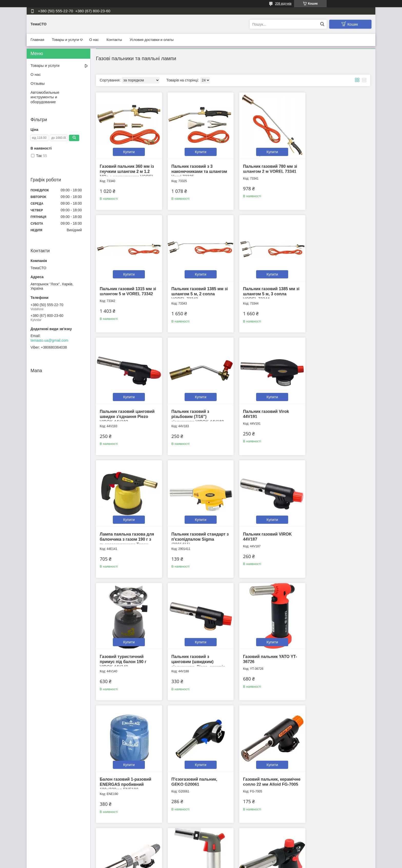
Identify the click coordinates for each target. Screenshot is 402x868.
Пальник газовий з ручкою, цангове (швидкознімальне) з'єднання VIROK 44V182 (198, 774)
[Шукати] (322, 24)
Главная (37, 40)
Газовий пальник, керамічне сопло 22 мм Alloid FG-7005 (193, 653)
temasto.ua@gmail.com (49, 340)
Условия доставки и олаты (152, 40)
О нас (94, 40)
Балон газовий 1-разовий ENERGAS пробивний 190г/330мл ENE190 (335, 532)
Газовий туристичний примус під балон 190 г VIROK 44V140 (123, 532)
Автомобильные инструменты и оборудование (45, 97)
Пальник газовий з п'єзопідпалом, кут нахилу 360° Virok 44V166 (266, 774)
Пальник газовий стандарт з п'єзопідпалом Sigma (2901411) (267, 411)
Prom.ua (225, 859)
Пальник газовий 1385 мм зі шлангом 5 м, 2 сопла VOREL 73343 (128, 291)
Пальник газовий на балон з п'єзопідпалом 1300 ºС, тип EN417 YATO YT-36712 (127, 774)
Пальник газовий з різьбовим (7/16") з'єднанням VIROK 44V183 (336, 291)
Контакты (114, 40)
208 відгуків (283, 4)
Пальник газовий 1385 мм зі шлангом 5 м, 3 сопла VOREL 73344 (198, 291)
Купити (128, 150)
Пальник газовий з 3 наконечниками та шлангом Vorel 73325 (198, 170)
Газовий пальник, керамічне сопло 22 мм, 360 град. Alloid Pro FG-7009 (268, 653)
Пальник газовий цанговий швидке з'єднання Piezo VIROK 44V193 (267, 291)
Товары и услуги (65, 40)
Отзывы (38, 83)
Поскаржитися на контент (189, 863)
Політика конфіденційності (228, 863)
